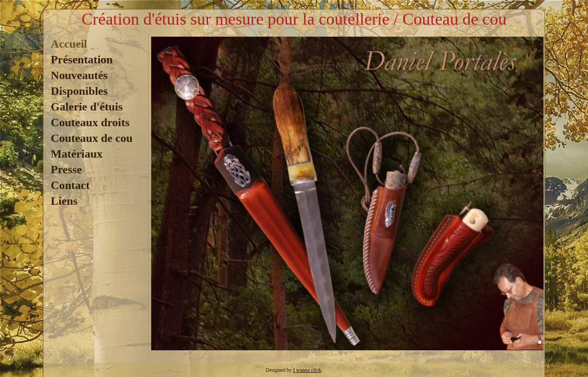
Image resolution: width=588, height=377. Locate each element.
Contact (70, 185)
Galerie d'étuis (87, 107)
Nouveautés (79, 75)
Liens (64, 201)
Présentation (82, 59)
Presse (66, 169)
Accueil (69, 44)
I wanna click (307, 370)
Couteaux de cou (92, 138)
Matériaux (77, 154)
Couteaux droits (90, 122)
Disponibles (79, 91)
